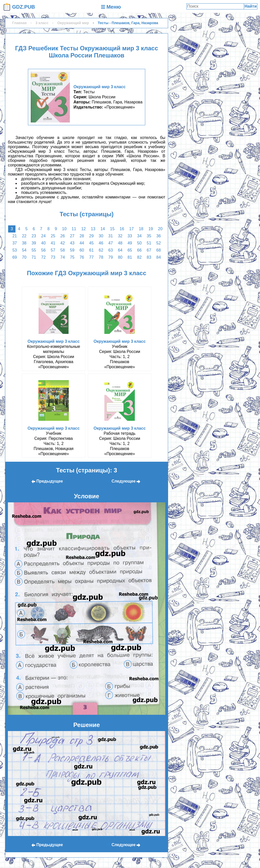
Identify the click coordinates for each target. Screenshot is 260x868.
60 (82, 250)
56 (43, 250)
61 (91, 250)
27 (72, 236)
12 (84, 229)
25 (53, 236)
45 (91, 243)
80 (120, 257)
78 (101, 257)
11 (74, 229)
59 (72, 250)
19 (151, 229)
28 (82, 236)
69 (15, 257)
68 (159, 250)
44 (82, 243)
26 (63, 236)
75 (72, 257)
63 (111, 250)
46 (101, 243)
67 (149, 250)
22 (24, 236)
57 (53, 250)
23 (34, 236)
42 (63, 243)
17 (132, 229)
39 (34, 243)
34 (139, 236)
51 (149, 243)
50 (139, 243)
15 (112, 229)
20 (160, 229)
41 (53, 243)
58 (63, 250)
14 (103, 229)
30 (101, 236)
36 (159, 236)
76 (82, 257)
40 (43, 243)
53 (15, 250)
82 (139, 257)
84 (159, 257)
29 (91, 236)
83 (149, 257)
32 (120, 236)
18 (141, 229)
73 (53, 257)
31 (111, 236)
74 (63, 257)
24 (43, 236)
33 (130, 236)
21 (15, 236)
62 (101, 250)
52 (159, 243)
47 (111, 243)
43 (72, 243)
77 (91, 257)
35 (149, 236)
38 (24, 243)
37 (15, 243)
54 (24, 250)
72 (43, 257)
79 (111, 257)
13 (93, 229)
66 (139, 250)
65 (130, 250)
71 (34, 257)
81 (130, 257)
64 (120, 250)
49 (130, 243)
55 (34, 250)
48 (120, 243)
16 (122, 229)
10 (64, 229)
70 (24, 257)
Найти (251, 6)
